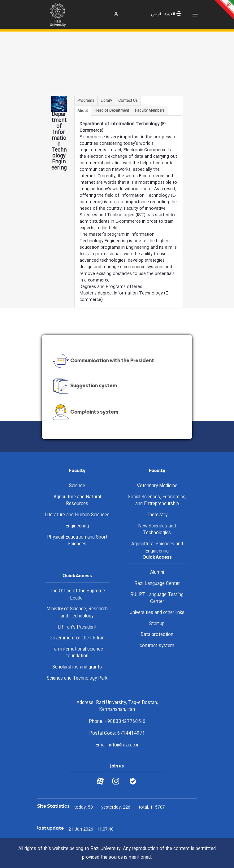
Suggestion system (84, 386)
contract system (157, 646)
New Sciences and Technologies (157, 530)
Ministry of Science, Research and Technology (77, 613)
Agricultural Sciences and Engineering (157, 548)
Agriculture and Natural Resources (77, 501)
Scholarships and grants (77, 667)
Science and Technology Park (77, 678)
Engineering (77, 526)
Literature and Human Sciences (77, 515)
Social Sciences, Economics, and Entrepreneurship (157, 501)
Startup (157, 624)
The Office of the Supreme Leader (77, 595)
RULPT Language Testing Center (157, 598)
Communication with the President (103, 361)
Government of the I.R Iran (77, 638)
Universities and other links (157, 613)
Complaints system (85, 412)
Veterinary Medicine (157, 486)
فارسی (156, 14)
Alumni (157, 573)
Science (77, 486)
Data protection (157, 635)
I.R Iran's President (77, 627)
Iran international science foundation (77, 653)
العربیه (170, 14)
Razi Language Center (157, 584)
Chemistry (157, 515)
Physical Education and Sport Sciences (77, 541)
